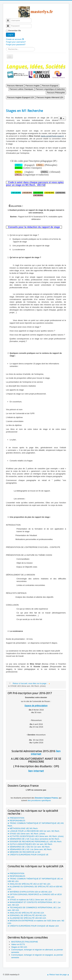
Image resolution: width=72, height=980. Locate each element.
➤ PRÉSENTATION (16, 818)
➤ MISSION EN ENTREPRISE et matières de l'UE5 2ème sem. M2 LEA (36, 922)
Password (9, 25)
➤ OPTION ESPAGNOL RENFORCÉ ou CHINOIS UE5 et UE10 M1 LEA (35, 896)
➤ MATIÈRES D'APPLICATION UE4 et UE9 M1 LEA (30, 892)
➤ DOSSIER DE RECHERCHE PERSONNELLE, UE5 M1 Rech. (35, 842)
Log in (10, 35)
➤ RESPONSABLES (16, 821)
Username (9, 19)
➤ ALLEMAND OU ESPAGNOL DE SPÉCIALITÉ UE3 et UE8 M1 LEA (35, 888)
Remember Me (15, 31)
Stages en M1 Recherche (24, 111)
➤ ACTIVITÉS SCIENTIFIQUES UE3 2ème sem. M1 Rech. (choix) (36, 836)
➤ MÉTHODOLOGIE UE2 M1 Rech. (23, 828)
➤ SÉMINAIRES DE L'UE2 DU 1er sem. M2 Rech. (29, 847)
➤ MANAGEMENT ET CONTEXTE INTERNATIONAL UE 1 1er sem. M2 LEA (34, 904)
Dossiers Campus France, (47, 798)
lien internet (36, 771)
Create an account (15, 39)
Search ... (6, 47)
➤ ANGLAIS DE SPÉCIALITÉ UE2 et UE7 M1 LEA (29, 884)
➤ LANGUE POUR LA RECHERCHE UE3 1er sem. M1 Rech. (34, 831)
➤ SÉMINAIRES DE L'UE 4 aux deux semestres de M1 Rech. (34, 839)
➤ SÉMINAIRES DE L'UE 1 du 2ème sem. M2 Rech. (30, 849)
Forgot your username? (16, 42)
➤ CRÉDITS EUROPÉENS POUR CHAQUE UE (28, 855)
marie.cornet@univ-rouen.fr (52, 136)
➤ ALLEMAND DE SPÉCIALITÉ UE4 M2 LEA (27, 918)
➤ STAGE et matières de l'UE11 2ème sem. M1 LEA (30, 900)
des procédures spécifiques (39, 800)
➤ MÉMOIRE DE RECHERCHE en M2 (24, 852)
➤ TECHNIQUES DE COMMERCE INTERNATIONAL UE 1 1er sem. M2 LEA (34, 909)
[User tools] (62, 119)
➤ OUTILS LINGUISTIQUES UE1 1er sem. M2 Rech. (30, 844)
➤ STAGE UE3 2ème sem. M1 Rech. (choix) (26, 834)
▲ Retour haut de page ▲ (58, 975)
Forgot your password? (16, 45)
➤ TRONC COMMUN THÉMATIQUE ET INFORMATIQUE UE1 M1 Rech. (36, 824)
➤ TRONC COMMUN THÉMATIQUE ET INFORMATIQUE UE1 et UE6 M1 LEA (35, 880)
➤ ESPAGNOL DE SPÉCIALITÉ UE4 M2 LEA (27, 915)
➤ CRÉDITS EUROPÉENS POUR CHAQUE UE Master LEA (33, 926)
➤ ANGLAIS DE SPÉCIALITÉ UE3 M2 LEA (26, 913)
